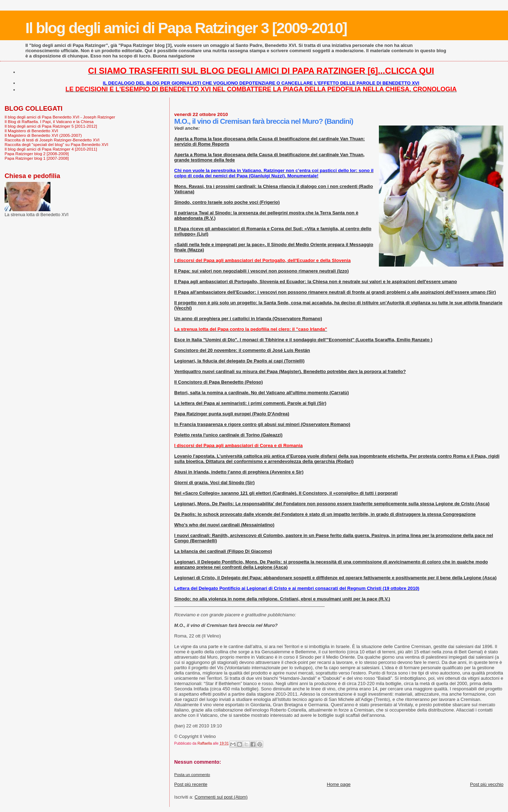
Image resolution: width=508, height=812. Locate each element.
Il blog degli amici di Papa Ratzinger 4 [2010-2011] (51, 149)
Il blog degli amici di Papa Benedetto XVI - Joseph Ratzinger (60, 117)
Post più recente (191, 784)
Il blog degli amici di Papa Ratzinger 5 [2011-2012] (51, 126)
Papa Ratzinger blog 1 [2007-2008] (37, 158)
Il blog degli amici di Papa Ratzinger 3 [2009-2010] (186, 28)
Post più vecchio (487, 784)
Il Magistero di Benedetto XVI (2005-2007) (43, 135)
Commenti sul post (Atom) (221, 797)
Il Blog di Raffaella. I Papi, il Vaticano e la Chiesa (49, 121)
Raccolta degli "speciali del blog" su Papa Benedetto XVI (56, 144)
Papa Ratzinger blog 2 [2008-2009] (37, 154)
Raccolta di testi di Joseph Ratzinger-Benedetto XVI (52, 140)
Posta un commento (192, 775)
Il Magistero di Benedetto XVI (31, 131)
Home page (338, 784)
